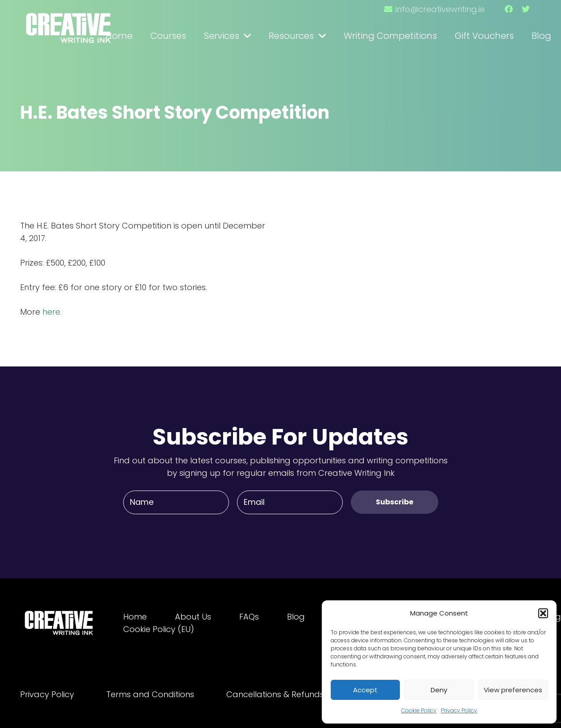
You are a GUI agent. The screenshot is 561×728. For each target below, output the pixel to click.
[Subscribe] (395, 502)
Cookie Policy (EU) (159, 629)
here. (52, 312)
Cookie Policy (419, 710)
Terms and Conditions (150, 694)
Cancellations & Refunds (275, 694)
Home (135, 617)
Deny (439, 690)
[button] (543, 613)
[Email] (290, 502)
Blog (296, 617)
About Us (193, 617)
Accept (365, 690)
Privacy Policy (459, 710)
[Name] (176, 502)
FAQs (249, 617)
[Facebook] (509, 9)
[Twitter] (526, 9)
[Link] (69, 24)
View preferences (513, 690)
